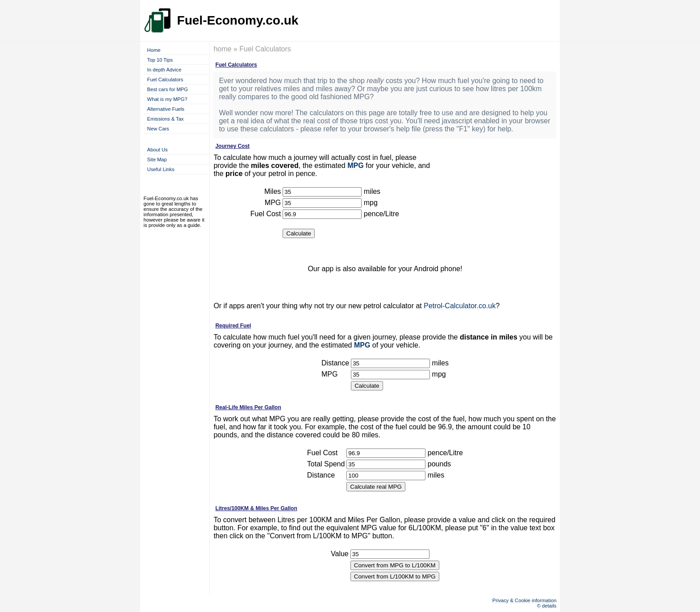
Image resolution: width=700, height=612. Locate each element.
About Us (158, 150)
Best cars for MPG (168, 89)
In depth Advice (165, 70)
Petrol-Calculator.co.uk (460, 306)
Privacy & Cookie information (525, 600)
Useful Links (161, 169)
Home (154, 50)
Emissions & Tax (166, 119)
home (222, 49)
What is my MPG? (167, 99)
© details (547, 606)
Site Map (157, 159)
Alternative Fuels (166, 109)
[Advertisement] (496, 199)
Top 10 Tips (160, 60)
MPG (355, 166)
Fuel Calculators (165, 80)
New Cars (158, 129)
